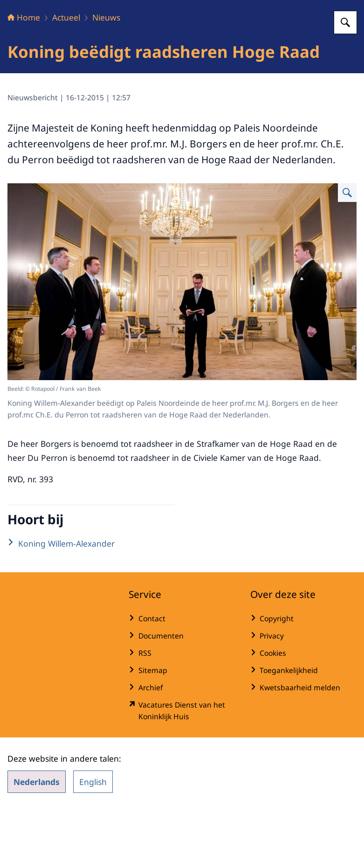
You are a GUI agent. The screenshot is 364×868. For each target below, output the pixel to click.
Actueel (66, 76)
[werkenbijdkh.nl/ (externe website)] (182, 769)
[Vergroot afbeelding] (347, 251)
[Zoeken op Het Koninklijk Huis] (345, 81)
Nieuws (106, 76)
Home (24, 76)
